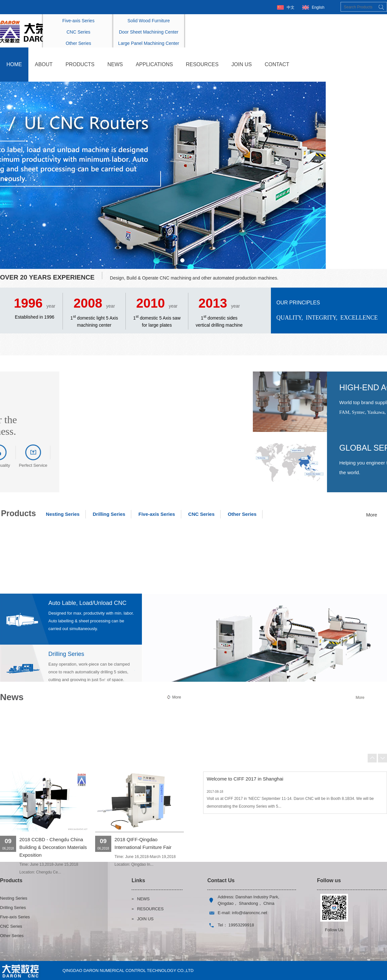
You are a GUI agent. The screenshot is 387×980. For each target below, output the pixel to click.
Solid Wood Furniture (149, 21)
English (318, 7)
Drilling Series (109, 514)
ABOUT (44, 64)
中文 (291, 7)
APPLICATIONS (154, 64)
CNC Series (78, 32)
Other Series (79, 43)
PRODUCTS (80, 64)
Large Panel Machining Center (149, 43)
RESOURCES (202, 64)
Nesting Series (63, 514)
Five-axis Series (78, 21)
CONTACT (277, 64)
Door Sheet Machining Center (149, 32)
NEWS (115, 64)
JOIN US (242, 64)
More (372, 515)
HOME (14, 64)
